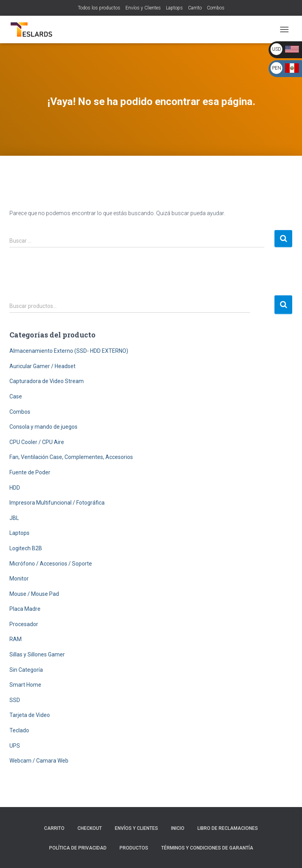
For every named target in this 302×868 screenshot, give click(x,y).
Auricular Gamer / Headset (42, 366)
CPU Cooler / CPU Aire (37, 442)
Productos (134, 848)
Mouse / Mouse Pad (34, 594)
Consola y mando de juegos (43, 427)
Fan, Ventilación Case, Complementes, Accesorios (71, 457)
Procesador (24, 624)
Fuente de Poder (30, 472)
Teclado (19, 730)
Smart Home (25, 685)
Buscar (283, 305)
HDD (15, 488)
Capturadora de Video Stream (47, 381)
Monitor (19, 579)
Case (16, 396)
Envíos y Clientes (143, 8)
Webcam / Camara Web (39, 761)
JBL (14, 518)
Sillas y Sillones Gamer (37, 654)
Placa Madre (25, 609)
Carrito (195, 8)
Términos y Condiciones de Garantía (207, 848)
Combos (216, 8)
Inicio (178, 828)
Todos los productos (99, 8)
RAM (16, 639)
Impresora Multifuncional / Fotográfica (57, 503)
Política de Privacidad (78, 848)
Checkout (90, 828)
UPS (15, 746)
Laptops (174, 8)
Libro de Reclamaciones (228, 828)
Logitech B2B (26, 548)
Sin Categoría (26, 670)
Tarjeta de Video (30, 715)
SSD (15, 700)
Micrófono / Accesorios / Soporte (51, 564)
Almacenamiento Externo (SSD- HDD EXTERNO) (69, 351)
